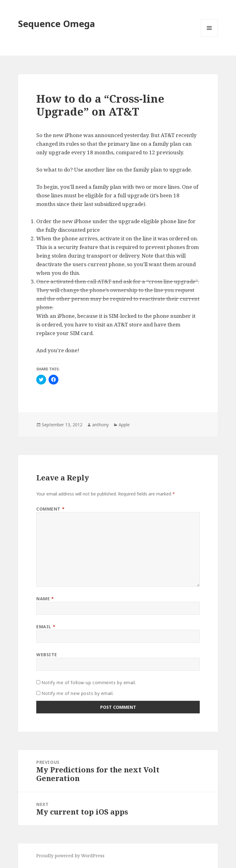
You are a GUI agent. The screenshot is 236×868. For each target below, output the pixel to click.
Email (46, 627)
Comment (50, 509)
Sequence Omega (57, 24)
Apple (124, 425)
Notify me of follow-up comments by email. (89, 683)
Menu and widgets (209, 36)
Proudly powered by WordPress (70, 856)
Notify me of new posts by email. (78, 693)
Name (45, 599)
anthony (100, 425)
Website (47, 655)
